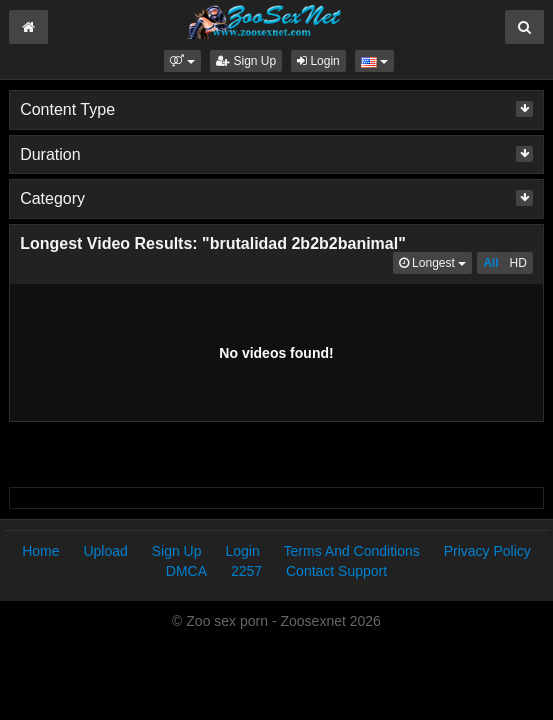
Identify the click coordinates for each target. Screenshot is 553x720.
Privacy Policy (487, 551)
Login (318, 61)
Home (40, 551)
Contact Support (336, 571)
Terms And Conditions (352, 551)
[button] (182, 61)
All (490, 263)
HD (518, 263)
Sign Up (246, 61)
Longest (435, 261)
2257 (246, 571)
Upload (105, 551)
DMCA (186, 571)
